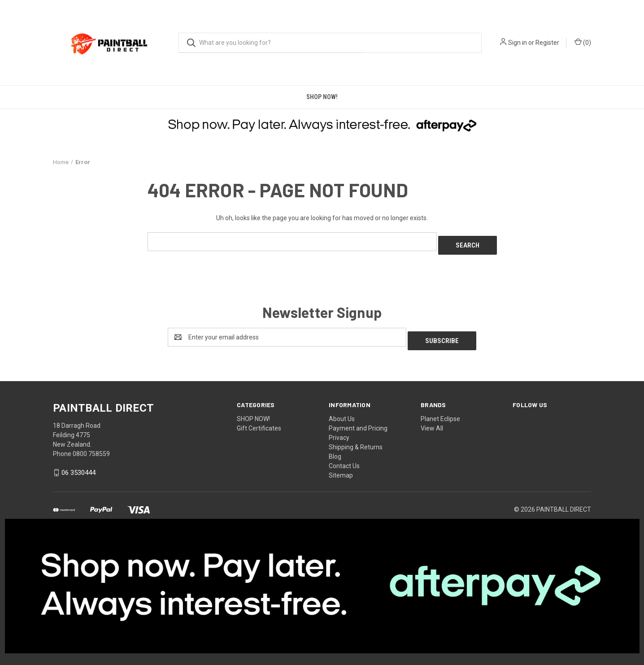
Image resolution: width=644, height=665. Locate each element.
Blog (335, 449)
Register (547, 43)
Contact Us (344, 459)
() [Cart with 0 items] (583, 42)
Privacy (339, 430)
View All (432, 421)
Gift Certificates (259, 421)
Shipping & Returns (356, 440)
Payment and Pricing (358, 421)
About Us (342, 412)
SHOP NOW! (322, 97)
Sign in (518, 43)
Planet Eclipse (440, 412)
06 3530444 (78, 465)
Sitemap (341, 468)
